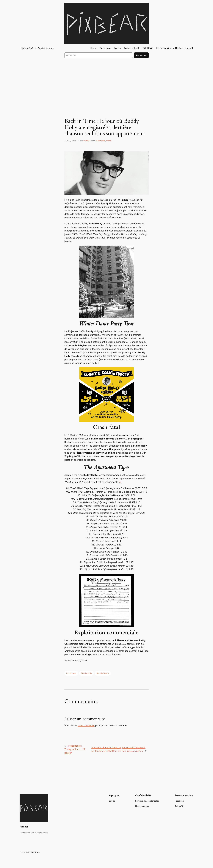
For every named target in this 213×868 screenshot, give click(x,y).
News (109, 141)
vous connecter (86, 725)
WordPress (35, 852)
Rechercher (141, 55)
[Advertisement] (106, 82)
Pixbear (87, 141)
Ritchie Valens (103, 673)
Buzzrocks (100, 141)
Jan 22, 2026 (70, 141)
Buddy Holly (86, 673)
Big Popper (71, 673)
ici (120, 482)
